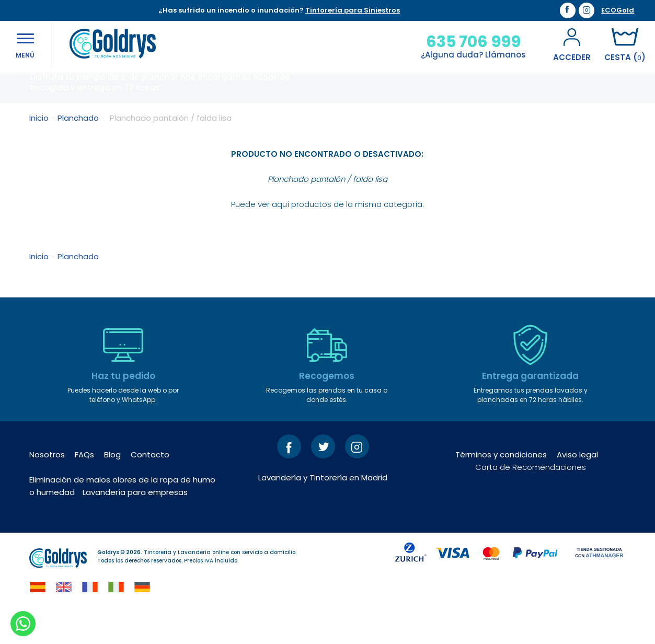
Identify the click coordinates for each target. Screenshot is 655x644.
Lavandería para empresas (135, 525)
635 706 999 (469, 42)
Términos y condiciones (501, 487)
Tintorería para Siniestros (353, 10)
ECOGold (618, 10)
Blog (112, 487)
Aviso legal (577, 487)
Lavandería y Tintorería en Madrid (323, 510)
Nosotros (47, 487)
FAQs (84, 487)
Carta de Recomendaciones (531, 499)
